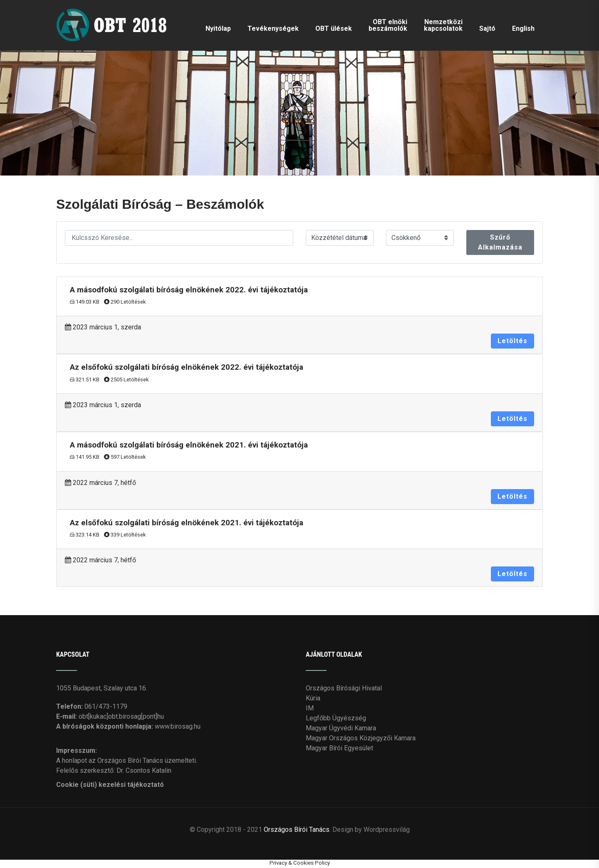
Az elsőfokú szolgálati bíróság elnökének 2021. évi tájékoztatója (187, 523)
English (523, 28)
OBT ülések (334, 28)
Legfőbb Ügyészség (336, 718)
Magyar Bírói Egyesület (339, 748)
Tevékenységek (273, 28)
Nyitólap (218, 28)
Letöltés (512, 341)
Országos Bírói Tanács (297, 830)
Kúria (313, 698)
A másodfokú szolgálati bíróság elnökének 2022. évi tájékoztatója (189, 290)
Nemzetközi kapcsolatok (443, 25)
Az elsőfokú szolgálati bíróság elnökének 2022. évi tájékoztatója (187, 367)
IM (310, 708)
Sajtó (487, 28)
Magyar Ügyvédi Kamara (341, 728)
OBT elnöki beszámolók (388, 25)
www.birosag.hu (178, 726)
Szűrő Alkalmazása (500, 242)
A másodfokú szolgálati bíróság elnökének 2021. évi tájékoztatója (189, 445)
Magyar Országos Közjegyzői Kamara (361, 738)
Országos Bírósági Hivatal (344, 688)
